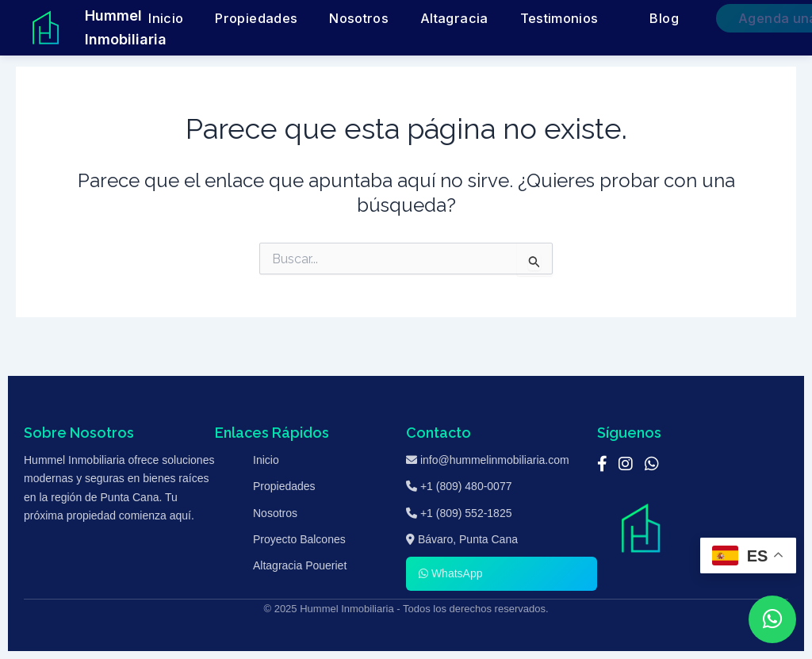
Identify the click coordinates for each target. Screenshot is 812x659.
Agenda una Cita (731, 19)
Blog (634, 19)
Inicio (259, 19)
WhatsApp (450, 573)
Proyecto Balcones (299, 539)
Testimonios (551, 19)
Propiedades (327, 19)
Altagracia (474, 19)
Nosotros (404, 19)
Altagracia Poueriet (300, 565)
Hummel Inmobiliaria (126, 27)
